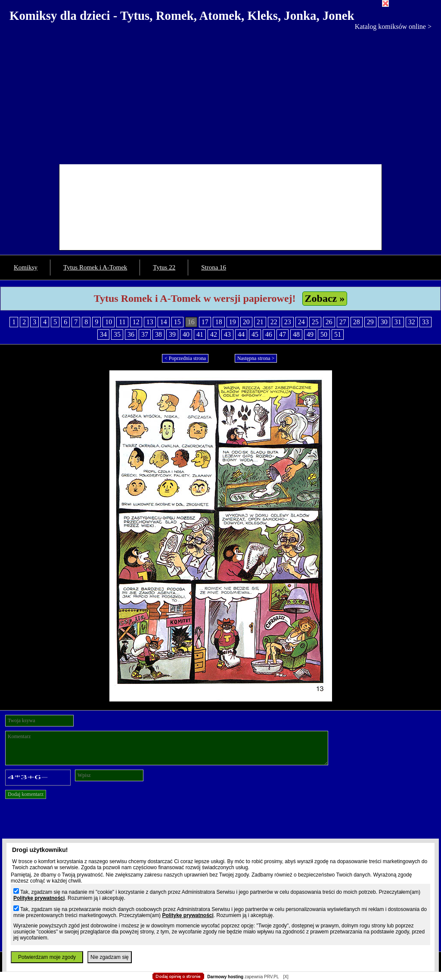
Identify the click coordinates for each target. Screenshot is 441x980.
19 (233, 322)
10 (109, 322)
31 (398, 322)
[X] (286, 977)
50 (324, 334)
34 (103, 334)
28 (357, 322)
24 (301, 322)
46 (269, 334)
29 (370, 322)
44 (241, 334)
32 (412, 322)
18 (219, 322)
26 (329, 322)
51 (338, 334)
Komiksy (26, 267)
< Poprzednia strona (185, 358)
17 (205, 322)
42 (214, 334)
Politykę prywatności (39, 898)
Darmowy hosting (225, 977)
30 (384, 322)
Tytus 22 (164, 267)
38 (158, 334)
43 (227, 334)
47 (283, 334)
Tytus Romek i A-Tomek (95, 267)
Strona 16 (214, 267)
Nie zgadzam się (110, 957)
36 (131, 334)
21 (260, 322)
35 (117, 334)
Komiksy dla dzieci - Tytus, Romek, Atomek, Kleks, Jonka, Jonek (182, 16)
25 (315, 322)
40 (186, 334)
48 (296, 334)
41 (200, 334)
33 (425, 322)
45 (255, 334)
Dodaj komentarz (26, 794)
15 (177, 322)
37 (145, 334)
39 (172, 334)
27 (343, 322)
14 (164, 322)
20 (246, 322)
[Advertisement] (220, 95)
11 (122, 322)
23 (288, 322)
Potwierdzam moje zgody (47, 957)
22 (274, 322)
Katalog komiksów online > (393, 27)
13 (150, 322)
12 (136, 322)
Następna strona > (256, 358)
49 (310, 334)
